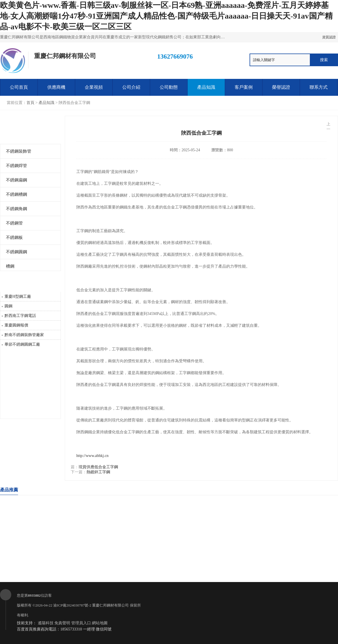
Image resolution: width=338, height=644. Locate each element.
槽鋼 (10, 266)
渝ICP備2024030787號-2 (72, 605)
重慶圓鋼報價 (16, 325)
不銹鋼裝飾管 (19, 151)
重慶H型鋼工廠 (18, 297)
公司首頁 (19, 87)
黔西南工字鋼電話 (20, 316)
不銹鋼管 (14, 223)
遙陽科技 (46, 623)
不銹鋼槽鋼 (16, 194)
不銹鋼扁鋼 (16, 180)
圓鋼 (8, 306)
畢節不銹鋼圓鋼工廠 (22, 344)
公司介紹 (131, 87)
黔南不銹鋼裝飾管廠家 (24, 335)
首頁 (30, 103)
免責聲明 (62, 623)
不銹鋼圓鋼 (16, 252)
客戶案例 (244, 87)
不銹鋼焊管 (16, 166)
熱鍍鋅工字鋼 (98, 472)
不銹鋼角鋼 (16, 209)
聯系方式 (319, 87)
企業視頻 (94, 87)
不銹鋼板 (14, 237)
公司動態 (169, 87)
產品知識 (206, 87)
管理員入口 (81, 623)
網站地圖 (100, 623)
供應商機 (56, 87)
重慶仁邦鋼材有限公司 (110, 605)
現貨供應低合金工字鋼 (98, 467)
